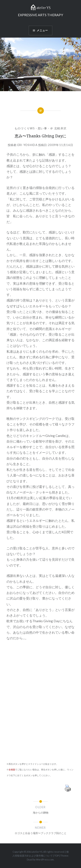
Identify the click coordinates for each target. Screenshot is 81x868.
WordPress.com (45, 859)
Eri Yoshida (28, 145)
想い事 (42, 128)
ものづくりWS (25, 128)
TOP (56, 856)
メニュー (42, 30)
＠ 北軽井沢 (58, 128)
